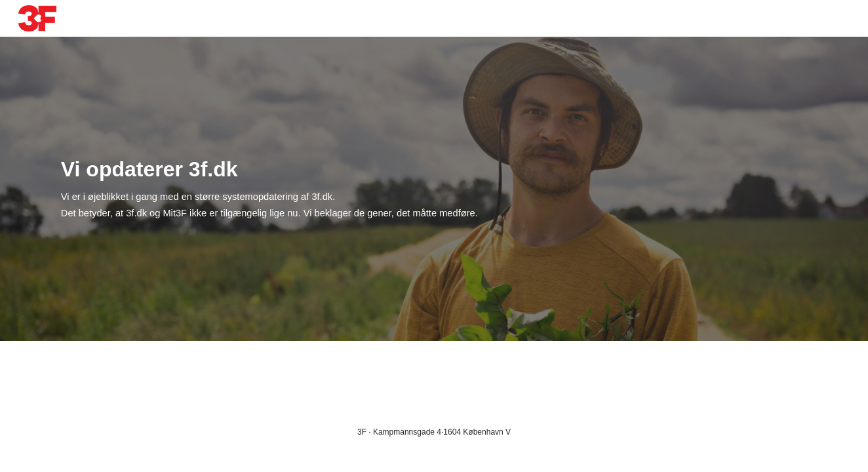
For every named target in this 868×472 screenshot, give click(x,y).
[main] (337, 189)
